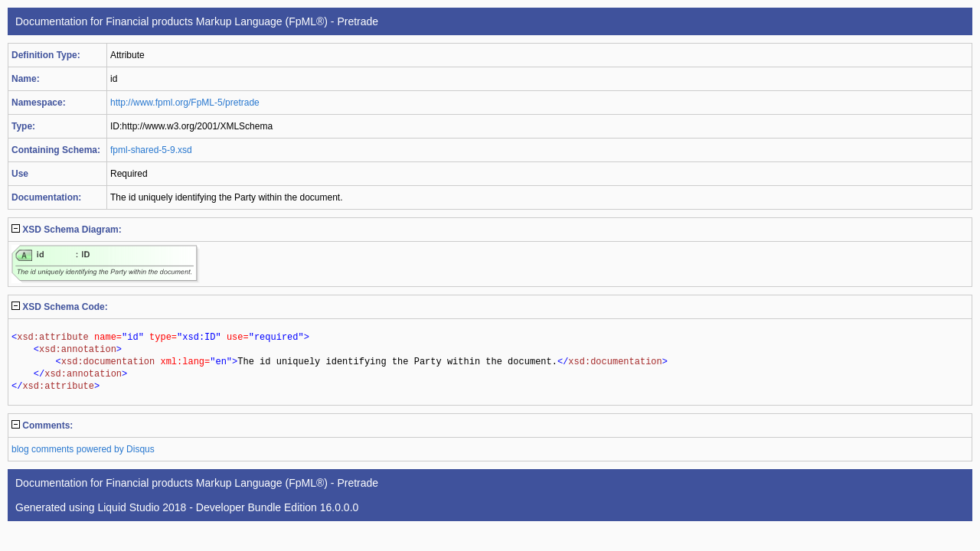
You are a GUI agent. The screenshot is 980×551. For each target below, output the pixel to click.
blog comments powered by (83, 449)
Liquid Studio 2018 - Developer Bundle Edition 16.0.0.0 (228, 507)
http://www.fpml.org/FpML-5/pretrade (185, 103)
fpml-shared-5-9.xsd (151, 150)
